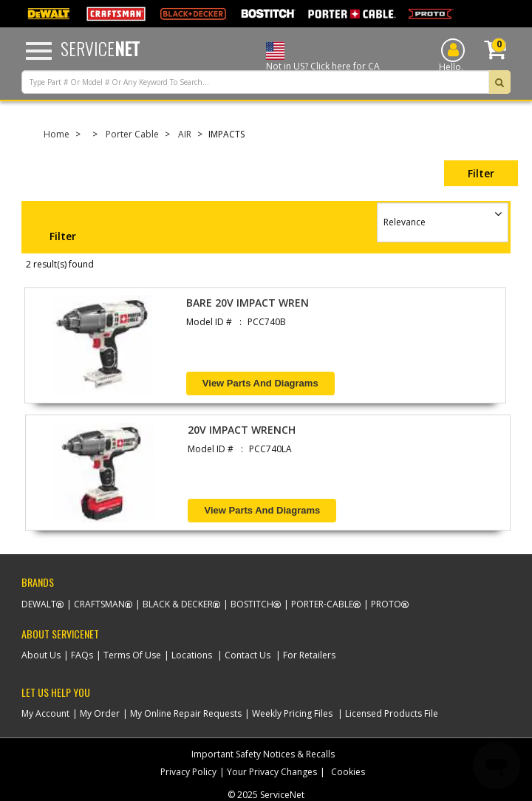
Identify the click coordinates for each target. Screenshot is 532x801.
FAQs (82, 655)
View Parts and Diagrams (260, 383)
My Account (45, 713)
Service (100, 48)
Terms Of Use (132, 655)
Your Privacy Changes (272, 772)
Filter (481, 173)
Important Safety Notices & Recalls (263, 754)
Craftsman (99, 604)
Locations (192, 655)
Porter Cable (132, 134)
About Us (41, 655)
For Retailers (309, 655)
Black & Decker (178, 604)
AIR (185, 134)
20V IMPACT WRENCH (242, 430)
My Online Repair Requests (186, 713)
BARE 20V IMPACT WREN (248, 303)
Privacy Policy (188, 772)
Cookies (348, 772)
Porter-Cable (322, 604)
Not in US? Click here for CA (323, 66)
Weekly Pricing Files (292, 713)
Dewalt (39, 604)
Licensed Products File (392, 713)
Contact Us (248, 655)
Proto (386, 604)
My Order (100, 713)
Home (57, 134)
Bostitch (252, 604)
